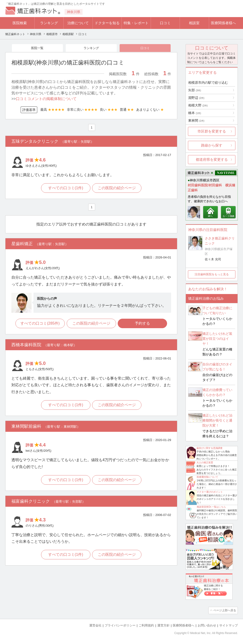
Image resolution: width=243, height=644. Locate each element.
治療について (78, 23)
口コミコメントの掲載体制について (46, 99)
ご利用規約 (146, 625)
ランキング (49, 23)
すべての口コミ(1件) (65, 189)
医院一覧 (37, 48)
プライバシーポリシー (120, 625)
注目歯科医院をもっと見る (212, 274)
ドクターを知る (107, 23)
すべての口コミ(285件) (40, 324)
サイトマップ (229, 625)
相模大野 (198, 105)
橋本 (195, 113)
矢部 (195, 90)
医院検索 (20, 23)
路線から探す (212, 145)
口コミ (165, 23)
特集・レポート (136, 23)
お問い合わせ (207, 625)
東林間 (196, 120)
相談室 (194, 23)
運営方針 (164, 625)
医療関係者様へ (223, 23)
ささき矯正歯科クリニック (220, 241)
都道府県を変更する (212, 159)
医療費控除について (207, 477)
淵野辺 (196, 98)
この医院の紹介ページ (117, 189)
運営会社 (95, 625)
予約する (143, 324)
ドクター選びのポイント (210, 492)
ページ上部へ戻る (224, 610)
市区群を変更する (212, 131)
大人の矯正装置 (205, 462)
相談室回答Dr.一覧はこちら (211, 507)
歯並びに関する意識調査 (210, 448)
